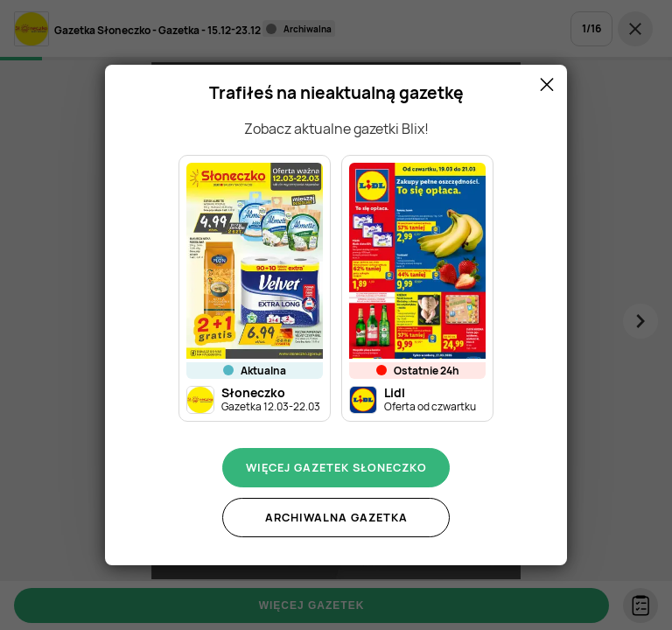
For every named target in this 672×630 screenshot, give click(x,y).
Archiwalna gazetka (336, 517)
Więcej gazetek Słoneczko (336, 467)
